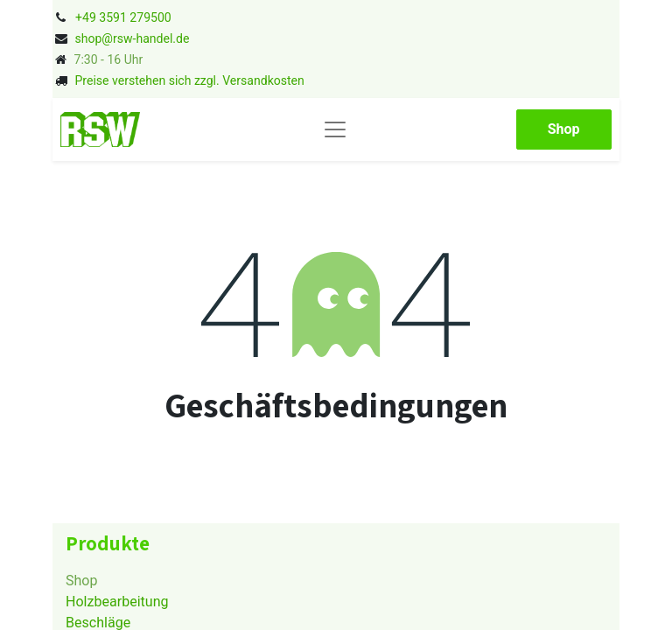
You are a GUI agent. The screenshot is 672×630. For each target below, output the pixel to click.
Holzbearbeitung (117, 602)
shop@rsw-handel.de (132, 38)
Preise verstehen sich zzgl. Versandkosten (189, 80)
